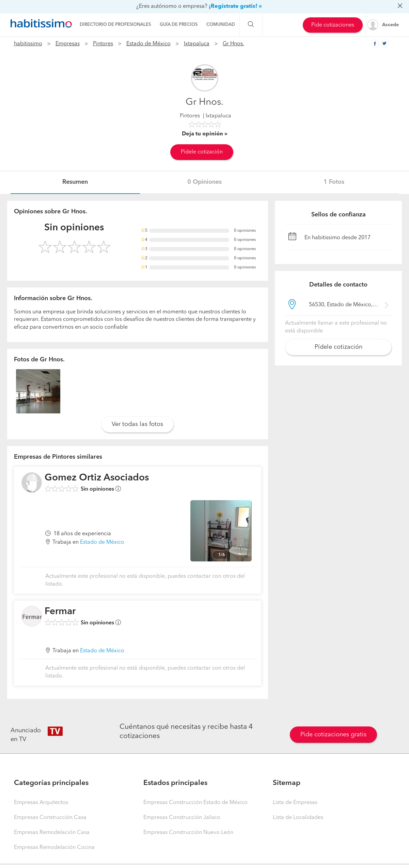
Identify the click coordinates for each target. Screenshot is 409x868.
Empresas (68, 44)
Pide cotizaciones (333, 25)
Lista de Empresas (295, 803)
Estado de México (148, 44)
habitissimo (28, 44)
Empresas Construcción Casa (50, 818)
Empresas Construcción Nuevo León (188, 833)
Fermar (60, 612)
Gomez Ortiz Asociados (97, 478)
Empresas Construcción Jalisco (182, 818)
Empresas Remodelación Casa (52, 833)
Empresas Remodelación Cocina (54, 848)
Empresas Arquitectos (41, 803)
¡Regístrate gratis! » (235, 6)
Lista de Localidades (298, 818)
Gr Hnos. (233, 44)
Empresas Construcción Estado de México (195, 803)
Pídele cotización (202, 152)
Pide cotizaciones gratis (333, 735)
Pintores (103, 44)
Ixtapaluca (197, 44)
